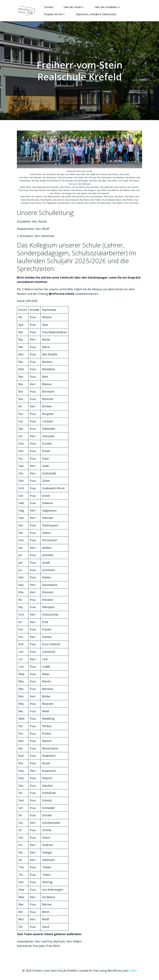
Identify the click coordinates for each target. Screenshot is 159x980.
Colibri (132, 971)
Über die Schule (74, 7)
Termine (49, 7)
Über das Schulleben (108, 7)
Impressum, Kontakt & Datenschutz (96, 14)
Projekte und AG (55, 14)
